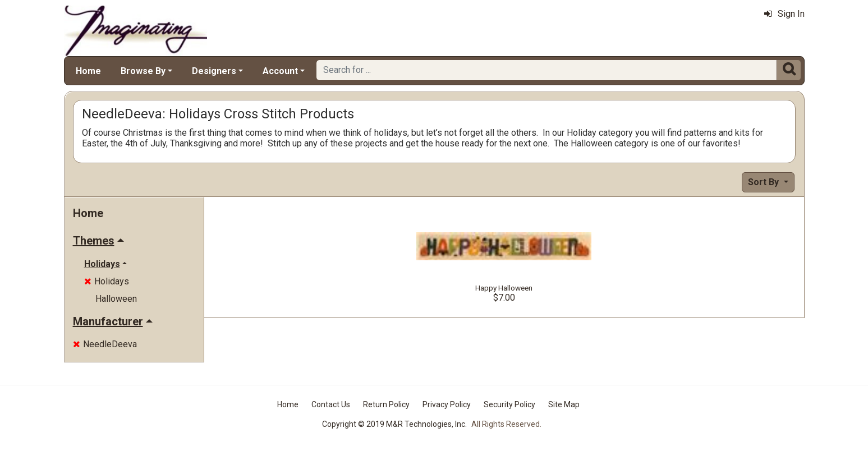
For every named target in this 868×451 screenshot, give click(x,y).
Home (88, 71)
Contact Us (331, 404)
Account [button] (280, 71)
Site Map (564, 404)
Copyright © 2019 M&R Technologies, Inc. (394, 424)
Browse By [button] (143, 71)
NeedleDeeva (105, 344)
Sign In (784, 14)
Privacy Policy (447, 404)
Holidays (107, 281)
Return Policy (386, 404)
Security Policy (509, 404)
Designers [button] (214, 71)
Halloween (116, 299)
